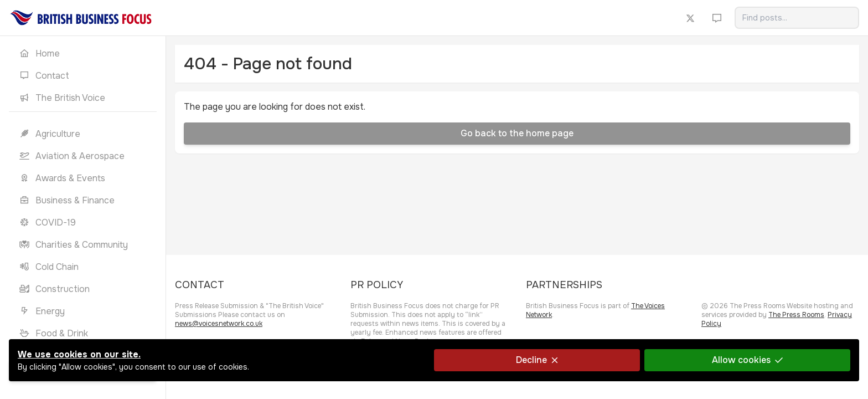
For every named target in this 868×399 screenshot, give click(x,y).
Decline (537, 360)
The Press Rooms (796, 315)
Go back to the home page (517, 133)
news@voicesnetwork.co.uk (219, 324)
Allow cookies (747, 360)
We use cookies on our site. (79, 354)
